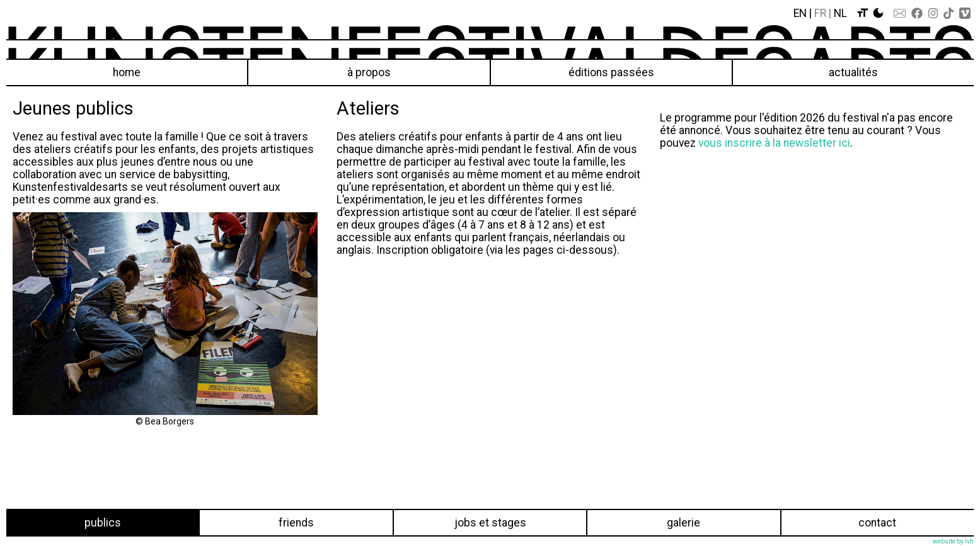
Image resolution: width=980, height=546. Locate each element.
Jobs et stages (490, 523)
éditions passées (611, 72)
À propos (369, 72)
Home (127, 72)
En (800, 13)
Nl (840, 13)
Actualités (853, 72)
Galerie (683, 523)
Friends (296, 523)
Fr (820, 13)
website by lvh (953, 541)
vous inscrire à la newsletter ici (774, 143)
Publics (103, 523)
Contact (877, 523)
